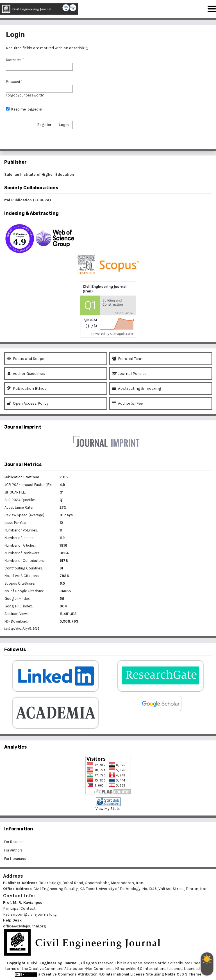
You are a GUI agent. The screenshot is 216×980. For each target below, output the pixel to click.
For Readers (14, 842)
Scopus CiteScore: (20, 583)
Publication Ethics (27, 388)
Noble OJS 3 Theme (183, 974)
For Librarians (15, 859)
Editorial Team (128, 359)
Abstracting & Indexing (137, 388)
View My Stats (108, 809)
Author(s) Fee (127, 403)
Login (64, 125)
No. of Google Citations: (24, 591)
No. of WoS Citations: (22, 576)
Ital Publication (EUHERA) (28, 200)
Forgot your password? (25, 95)
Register (44, 125)
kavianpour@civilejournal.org (30, 914)
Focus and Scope (26, 359)
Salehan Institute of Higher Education (39, 174)
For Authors (13, 850)
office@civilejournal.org (24, 926)
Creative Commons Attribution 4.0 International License (93, 974)
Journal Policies (129, 374)
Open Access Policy (28, 403)
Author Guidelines (26, 374)
